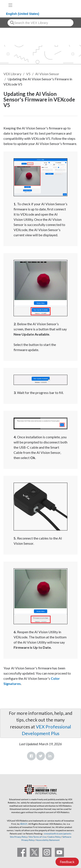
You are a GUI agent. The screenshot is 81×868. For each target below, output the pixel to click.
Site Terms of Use (37, 837)
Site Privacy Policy (19, 837)
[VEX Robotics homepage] (64, 5)
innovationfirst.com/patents (58, 834)
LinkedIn (50, 756)
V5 (28, 74)
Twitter (41, 756)
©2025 (24, 824)
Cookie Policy (54, 837)
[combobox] (40, 23)
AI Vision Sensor (47, 74)
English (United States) (23, 14)
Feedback (67, 862)
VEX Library (12, 74)
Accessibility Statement (48, 840)
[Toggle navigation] (10, 5)
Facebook (31, 756)
